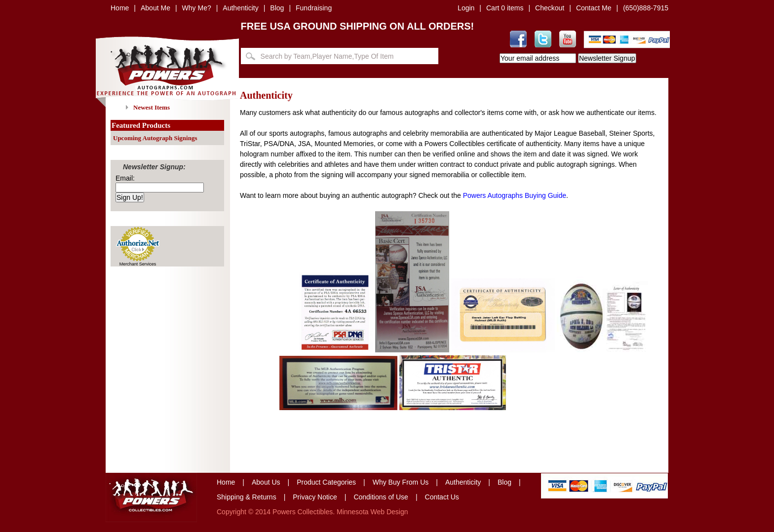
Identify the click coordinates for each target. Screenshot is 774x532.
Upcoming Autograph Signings (155, 138)
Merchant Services (138, 264)
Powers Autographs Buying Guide (515, 195)
